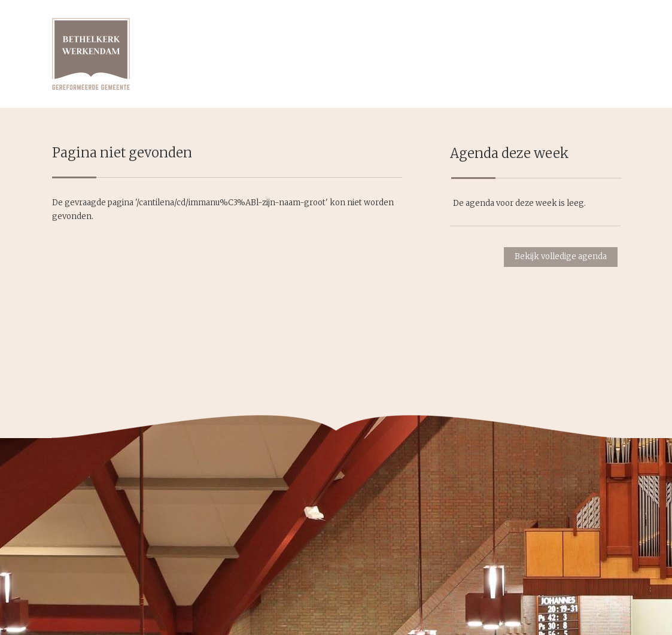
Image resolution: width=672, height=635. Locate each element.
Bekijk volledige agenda (561, 256)
